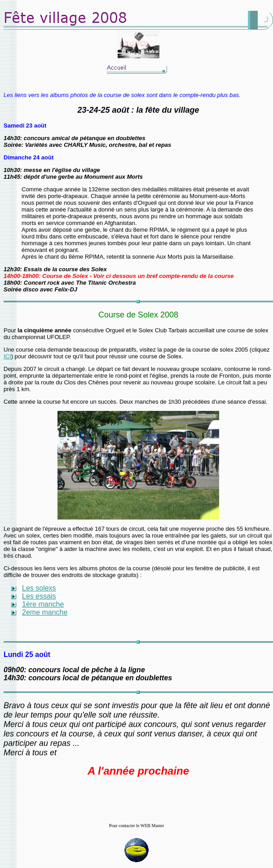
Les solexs (39, 588)
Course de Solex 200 (136, 315)
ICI (7, 356)
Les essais (39, 596)
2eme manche (45, 612)
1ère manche (43, 604)
